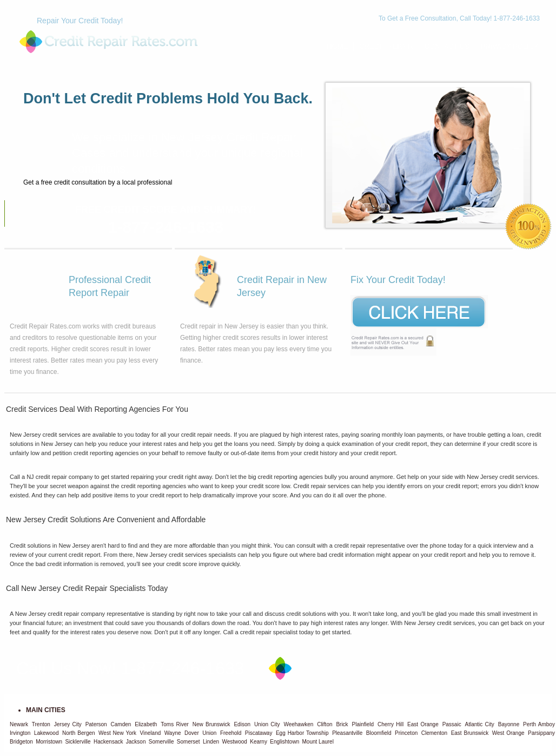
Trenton (41, 724)
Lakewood (47, 733)
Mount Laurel (318, 742)
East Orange (423, 724)
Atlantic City (480, 724)
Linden (211, 742)
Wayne (173, 733)
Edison (242, 724)
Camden (121, 724)
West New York (117, 733)
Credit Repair (386, 46)
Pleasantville (347, 733)
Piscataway (259, 733)
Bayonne (509, 724)
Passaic (452, 724)
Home (337, 46)
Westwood (234, 742)
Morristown (49, 742)
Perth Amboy (539, 724)
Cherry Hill (390, 724)
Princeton (406, 733)
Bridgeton (21, 742)
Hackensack (108, 742)
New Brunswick (211, 724)
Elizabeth (146, 724)
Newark (19, 724)
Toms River (175, 724)
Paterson (96, 724)
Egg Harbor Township (302, 733)
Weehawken (298, 724)
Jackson (136, 742)
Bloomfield (379, 733)
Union (209, 733)
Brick (342, 724)
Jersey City (68, 724)
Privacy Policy (510, 46)
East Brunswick (470, 733)
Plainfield (363, 724)
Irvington (20, 733)
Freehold (231, 733)
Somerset (188, 742)
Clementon (434, 733)
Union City (267, 724)
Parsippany (541, 733)
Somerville (161, 742)
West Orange (508, 733)
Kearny (259, 742)
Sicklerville (78, 742)
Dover (192, 733)
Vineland (151, 733)
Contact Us (447, 46)
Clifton (325, 724)
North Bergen (79, 733)
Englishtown (284, 742)
